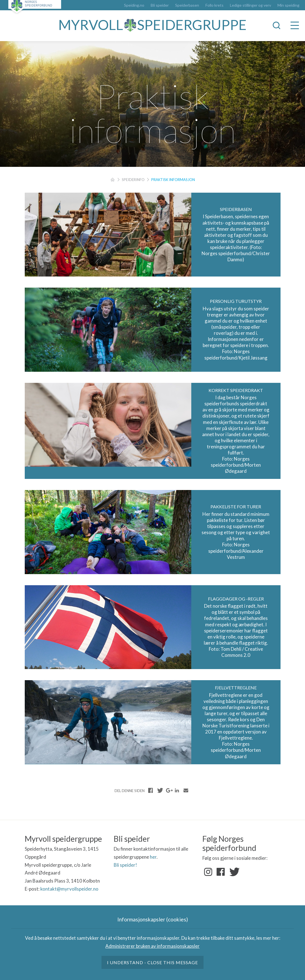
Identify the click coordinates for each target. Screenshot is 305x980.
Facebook (221, 872)
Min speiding (288, 5)
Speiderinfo (133, 180)
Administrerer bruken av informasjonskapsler (152, 946)
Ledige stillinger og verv (251, 5)
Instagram (208, 872)
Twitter (233, 872)
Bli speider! (125, 865)
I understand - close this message (153, 962)
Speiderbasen (187, 5)
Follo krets (215, 5)
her (153, 857)
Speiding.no (134, 5)
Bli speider (160, 5)
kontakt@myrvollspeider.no (69, 889)
